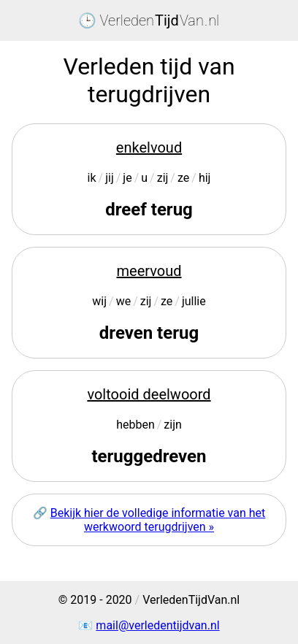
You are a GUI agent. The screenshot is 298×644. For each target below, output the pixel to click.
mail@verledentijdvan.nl (157, 625)
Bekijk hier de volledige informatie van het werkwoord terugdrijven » (158, 520)
